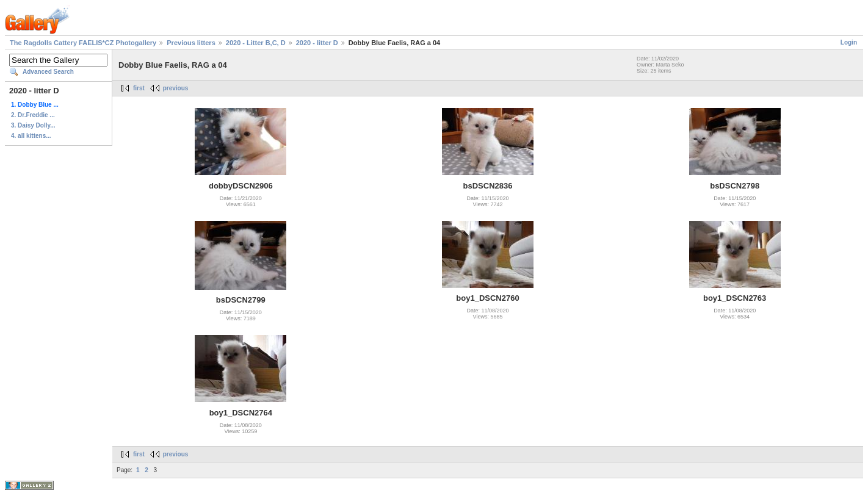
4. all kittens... (31, 136)
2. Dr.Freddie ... (33, 115)
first (139, 88)
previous (176, 88)
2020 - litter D (317, 43)
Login (849, 42)
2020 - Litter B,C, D (256, 43)
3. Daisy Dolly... (33, 125)
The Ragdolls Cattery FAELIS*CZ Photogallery (83, 43)
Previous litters (191, 43)
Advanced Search (48, 72)
